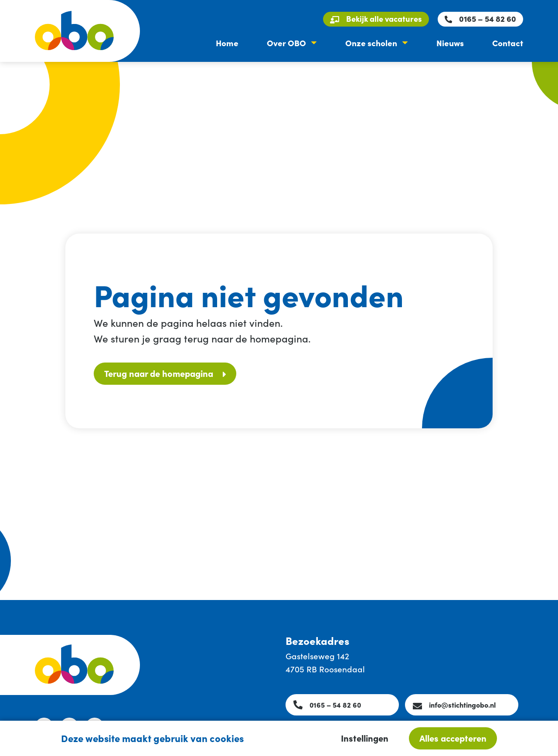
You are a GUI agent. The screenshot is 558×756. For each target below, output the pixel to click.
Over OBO (286, 42)
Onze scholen (371, 42)
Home (227, 42)
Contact (508, 42)
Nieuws (450, 42)
